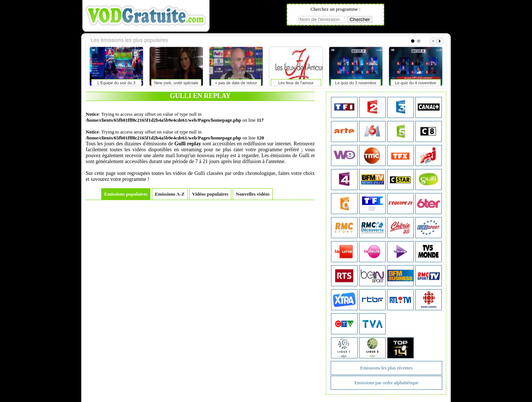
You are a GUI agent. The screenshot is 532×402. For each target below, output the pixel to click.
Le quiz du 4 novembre (416, 83)
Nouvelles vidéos (253, 194)
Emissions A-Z (170, 194)
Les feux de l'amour (296, 83)
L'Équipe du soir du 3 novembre (116, 84)
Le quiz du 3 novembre (356, 83)
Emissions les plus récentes (386, 368)
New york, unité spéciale (176, 83)
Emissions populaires (126, 194)
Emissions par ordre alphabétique (386, 383)
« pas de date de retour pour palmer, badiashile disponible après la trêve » (236, 84)
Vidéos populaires (210, 194)
